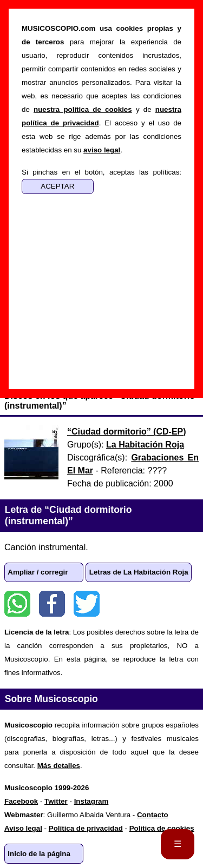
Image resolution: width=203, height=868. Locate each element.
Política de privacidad (86, 828)
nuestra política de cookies (83, 109)
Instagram (91, 801)
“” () (127, 432)
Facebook (52, 604)
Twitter (87, 604)
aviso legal (102, 150)
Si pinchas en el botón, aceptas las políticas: (101, 172)
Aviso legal (23, 828)
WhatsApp (17, 604)
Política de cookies (162, 828)
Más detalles (59, 766)
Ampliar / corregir (38, 572)
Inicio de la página (39, 854)
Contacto (153, 815)
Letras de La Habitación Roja (139, 572)
